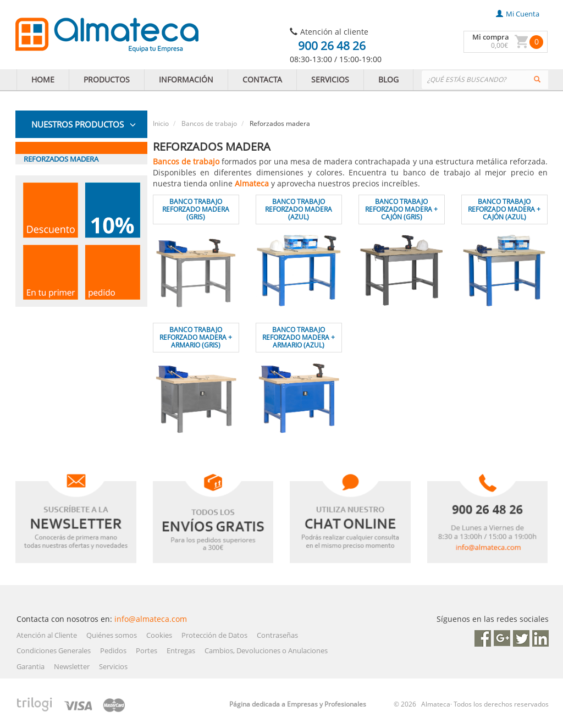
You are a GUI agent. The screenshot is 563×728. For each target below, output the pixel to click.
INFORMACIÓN (186, 79)
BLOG (388, 79)
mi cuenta (518, 14)
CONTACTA (262, 79)
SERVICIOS (330, 79)
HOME (43, 79)
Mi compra (491, 37)
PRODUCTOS (107, 79)
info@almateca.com (151, 619)
